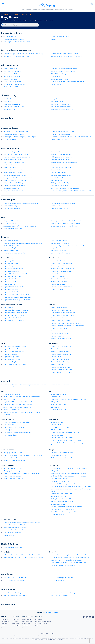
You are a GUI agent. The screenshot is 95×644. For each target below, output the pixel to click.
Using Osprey (4, 624)
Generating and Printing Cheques (62, 453)
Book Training (15, 621)
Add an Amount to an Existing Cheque (63, 458)
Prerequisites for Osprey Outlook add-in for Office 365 (69, 563)
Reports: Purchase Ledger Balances (15, 313)
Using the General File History (13, 183)
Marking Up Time (9, 109)
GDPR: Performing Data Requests (62, 578)
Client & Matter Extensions (12, 71)
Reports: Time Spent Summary (14, 351)
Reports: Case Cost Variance (60, 261)
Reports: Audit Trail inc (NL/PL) (14, 320)
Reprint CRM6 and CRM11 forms (62, 438)
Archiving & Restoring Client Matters (63, 71)
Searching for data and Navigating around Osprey (20, 137)
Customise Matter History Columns (15, 180)
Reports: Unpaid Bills (58, 284)
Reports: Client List (57, 349)
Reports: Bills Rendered (59, 274)
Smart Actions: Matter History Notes (15, 595)
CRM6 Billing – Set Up (58, 422)
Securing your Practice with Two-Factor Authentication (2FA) (71, 137)
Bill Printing (7, 101)
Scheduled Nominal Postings (13, 468)
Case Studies (38, 626)
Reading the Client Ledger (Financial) (63, 203)
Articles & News (39, 619)
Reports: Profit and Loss (11, 279)
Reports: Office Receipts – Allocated (15, 274)
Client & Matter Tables (11, 74)
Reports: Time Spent (10, 354)
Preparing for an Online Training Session (17, 42)
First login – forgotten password (61, 134)
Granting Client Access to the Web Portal (64, 226)
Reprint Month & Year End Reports (15, 427)
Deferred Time (56, 397)
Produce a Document (10, 165)
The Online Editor (57, 180)
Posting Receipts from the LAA (61, 208)
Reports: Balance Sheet (11, 263)
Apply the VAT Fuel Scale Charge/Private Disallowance (22, 402)
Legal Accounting (26, 624)
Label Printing (56, 77)
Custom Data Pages (10, 167)
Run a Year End (9, 425)
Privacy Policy (44, 634)
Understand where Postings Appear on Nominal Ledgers (22, 473)
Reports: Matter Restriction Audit (62, 354)
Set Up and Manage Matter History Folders (65, 188)
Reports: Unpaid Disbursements (61, 287)
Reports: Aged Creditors (11, 261)
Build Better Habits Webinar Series (43, 621)
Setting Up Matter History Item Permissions (18, 178)
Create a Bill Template (58, 394)
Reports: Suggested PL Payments (14, 315)
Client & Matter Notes (10, 69)
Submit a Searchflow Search (60, 178)
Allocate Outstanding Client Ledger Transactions (67, 507)
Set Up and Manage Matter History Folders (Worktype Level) (71, 191)
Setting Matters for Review (60, 79)
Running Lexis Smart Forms (60, 165)
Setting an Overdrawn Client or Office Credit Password (69, 468)
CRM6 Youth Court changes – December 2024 (66, 440)
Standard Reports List (11, 250)
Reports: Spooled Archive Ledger (62, 372)
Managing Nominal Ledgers (13, 471)
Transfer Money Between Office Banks (16, 525)
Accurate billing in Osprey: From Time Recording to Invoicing (24, 54)
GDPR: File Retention (58, 580)
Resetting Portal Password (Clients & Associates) (67, 221)
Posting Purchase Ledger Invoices (14, 460)
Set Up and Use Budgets (59, 241)
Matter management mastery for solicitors (17, 56)
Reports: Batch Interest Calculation (15, 287)
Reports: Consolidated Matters (61, 351)
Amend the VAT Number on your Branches (17, 407)
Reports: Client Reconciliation (13, 269)
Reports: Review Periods (59, 307)
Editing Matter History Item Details (15, 175)
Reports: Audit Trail (10, 307)
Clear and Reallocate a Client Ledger (63, 509)
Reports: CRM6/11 (57, 364)
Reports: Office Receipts (11, 271)
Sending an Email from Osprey (61, 154)
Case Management (27, 619)
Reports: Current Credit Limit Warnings (16, 294)
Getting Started (5, 619)
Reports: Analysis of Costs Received (63, 315)
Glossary (54, 39)
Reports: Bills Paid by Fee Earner (62, 271)
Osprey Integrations (10, 36)
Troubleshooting (5, 628)
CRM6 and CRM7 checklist (60, 430)
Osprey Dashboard (10, 139)
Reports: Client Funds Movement (62, 263)
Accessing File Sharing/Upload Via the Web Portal (20, 226)
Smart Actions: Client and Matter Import (64, 593)
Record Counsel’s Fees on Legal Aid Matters (65, 512)
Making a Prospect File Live (13, 87)
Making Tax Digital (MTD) (12, 410)
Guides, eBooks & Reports (41, 624)
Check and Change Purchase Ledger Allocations (19, 458)
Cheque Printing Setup (58, 455)
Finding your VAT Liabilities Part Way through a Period (22, 397)
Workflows (4, 626)
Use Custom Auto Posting (59, 479)
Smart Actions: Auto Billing (12, 593)
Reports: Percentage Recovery (13, 349)
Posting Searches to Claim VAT (14, 479)
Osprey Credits (15, 624)
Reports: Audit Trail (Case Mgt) (61, 310)
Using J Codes (55, 99)
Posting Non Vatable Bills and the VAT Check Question (69, 399)
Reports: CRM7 (56, 357)
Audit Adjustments (10, 430)
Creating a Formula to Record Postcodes (17, 157)
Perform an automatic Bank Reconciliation (17, 422)
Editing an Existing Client (12, 77)
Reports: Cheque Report (11, 289)
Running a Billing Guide (11, 248)
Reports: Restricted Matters (60, 359)
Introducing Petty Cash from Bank (15, 530)
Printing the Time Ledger (12, 104)
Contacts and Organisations (12, 152)
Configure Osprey (5, 621)
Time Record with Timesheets (61, 104)
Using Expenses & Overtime (60, 385)
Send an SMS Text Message (13, 173)
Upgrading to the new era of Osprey (63, 131)
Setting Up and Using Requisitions (62, 501)
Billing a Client (56, 402)
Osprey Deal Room (10, 223)
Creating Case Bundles (58, 173)
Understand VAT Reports (12, 394)
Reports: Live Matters (58, 331)
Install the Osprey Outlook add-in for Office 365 (66, 560)
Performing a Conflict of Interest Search (64, 69)
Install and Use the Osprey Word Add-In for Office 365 (69, 555)
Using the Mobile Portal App (13, 229)
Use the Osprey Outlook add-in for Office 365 (66, 565)
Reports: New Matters (58, 336)
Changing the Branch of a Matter (14, 84)
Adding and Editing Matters (12, 82)
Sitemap (52, 634)
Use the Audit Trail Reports (60, 243)
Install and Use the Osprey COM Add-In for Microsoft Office (23, 555)
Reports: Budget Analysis (12, 266)
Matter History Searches (11, 188)
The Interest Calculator (58, 250)
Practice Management (27, 621)
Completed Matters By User (60, 333)
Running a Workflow (58, 152)
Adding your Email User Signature (62, 183)
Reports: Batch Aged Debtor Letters (63, 269)
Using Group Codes (57, 84)
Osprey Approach (52, 612)
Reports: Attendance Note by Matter (15, 364)
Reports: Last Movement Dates (61, 346)
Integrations (25, 628)
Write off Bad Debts (57, 514)
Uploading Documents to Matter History (64, 162)
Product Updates (16, 626)
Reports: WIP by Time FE (12, 357)
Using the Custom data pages (13, 191)
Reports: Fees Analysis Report (61, 320)
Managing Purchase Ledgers (13, 453)
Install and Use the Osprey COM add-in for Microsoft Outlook (23, 557)
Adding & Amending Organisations (62, 157)
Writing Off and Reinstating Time (62, 109)
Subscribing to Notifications (60, 186)
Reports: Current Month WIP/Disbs (15, 346)
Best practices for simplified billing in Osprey (65, 54)
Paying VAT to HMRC (11, 399)
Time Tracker (8, 99)
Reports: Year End (9, 284)
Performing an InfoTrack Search (61, 167)
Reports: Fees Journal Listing (60, 279)
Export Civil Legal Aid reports (61, 253)
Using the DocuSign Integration (14, 170)
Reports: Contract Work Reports (61, 362)
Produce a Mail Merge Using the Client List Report (67, 82)
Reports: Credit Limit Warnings (14, 292)
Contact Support (16, 619)
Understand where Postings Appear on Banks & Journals (22, 522)
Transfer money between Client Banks (16, 527)
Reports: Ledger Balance (59, 282)
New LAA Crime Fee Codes (60, 427)
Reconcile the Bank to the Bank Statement (17, 432)
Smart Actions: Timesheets (60, 595)
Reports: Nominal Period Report (61, 370)
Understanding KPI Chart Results (14, 253)
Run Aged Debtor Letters (12, 208)
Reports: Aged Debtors (58, 266)
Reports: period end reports (12, 276)
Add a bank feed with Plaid (12, 533)
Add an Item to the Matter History (15, 162)
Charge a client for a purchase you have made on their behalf (71, 486)
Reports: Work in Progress (12, 359)
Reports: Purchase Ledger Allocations (16, 310)
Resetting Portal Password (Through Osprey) (66, 223)
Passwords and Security (59, 139)
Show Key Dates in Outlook (12, 160)
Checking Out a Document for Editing (16, 154)
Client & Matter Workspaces (60, 74)
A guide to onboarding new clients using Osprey (67, 56)
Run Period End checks (11, 435)
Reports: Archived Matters (59, 318)
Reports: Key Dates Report (60, 328)
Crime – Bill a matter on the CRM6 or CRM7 (65, 432)
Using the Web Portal (11, 221)
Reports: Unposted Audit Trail (13, 318)
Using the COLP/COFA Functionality (15, 578)
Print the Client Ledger (11, 206)
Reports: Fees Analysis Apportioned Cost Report (67, 323)
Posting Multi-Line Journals (12, 476)
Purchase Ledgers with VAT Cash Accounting (18, 404)
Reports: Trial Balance (11, 282)
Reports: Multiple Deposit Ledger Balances (17, 297)
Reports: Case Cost (57, 289)
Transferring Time (57, 101)
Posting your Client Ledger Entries (62, 494)
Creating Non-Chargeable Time (14, 107)
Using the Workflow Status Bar (61, 175)
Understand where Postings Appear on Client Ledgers (21, 203)
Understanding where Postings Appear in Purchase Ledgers (23, 455)
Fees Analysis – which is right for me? (63, 313)
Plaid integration (9, 535)
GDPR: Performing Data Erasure (14, 580)
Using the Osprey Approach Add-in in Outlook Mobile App (70, 557)
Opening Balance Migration (60, 36)
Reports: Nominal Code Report (61, 367)
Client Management (27, 626)
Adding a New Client (10, 79)
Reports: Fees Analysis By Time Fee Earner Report (67, 326)
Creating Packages (57, 170)
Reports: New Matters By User (61, 339)
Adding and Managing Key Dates (14, 186)
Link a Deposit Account (58, 504)
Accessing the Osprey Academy (14, 39)
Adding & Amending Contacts (61, 160)
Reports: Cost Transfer (58, 276)
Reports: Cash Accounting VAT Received (17, 300)
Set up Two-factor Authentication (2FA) (16, 131)
